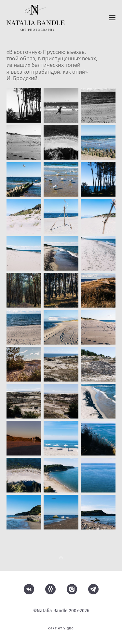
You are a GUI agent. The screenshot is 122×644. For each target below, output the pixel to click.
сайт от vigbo (61, 628)
